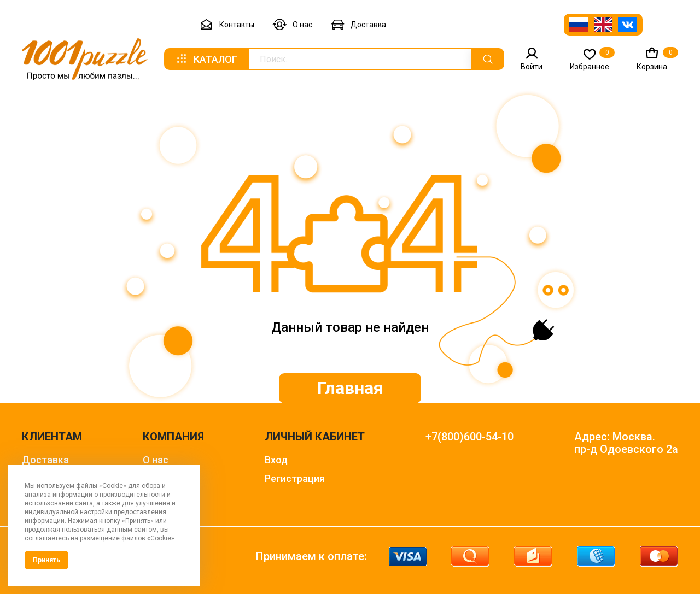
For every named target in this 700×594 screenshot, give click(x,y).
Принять (46, 560)
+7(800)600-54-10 (469, 437)
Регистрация (295, 478)
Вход (276, 460)
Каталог (206, 59)
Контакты (227, 25)
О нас (293, 25)
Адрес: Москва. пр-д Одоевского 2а (626, 443)
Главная (350, 388)
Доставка (358, 25)
